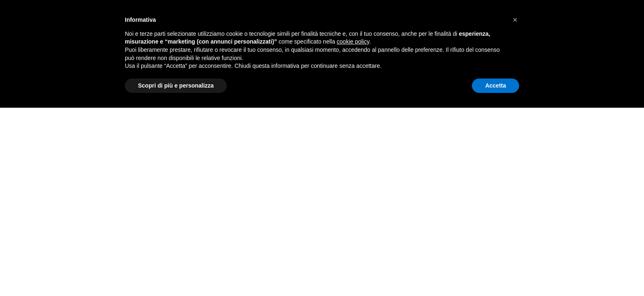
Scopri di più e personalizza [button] (176, 86)
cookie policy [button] (353, 42)
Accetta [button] (496, 86)
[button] (515, 20)
